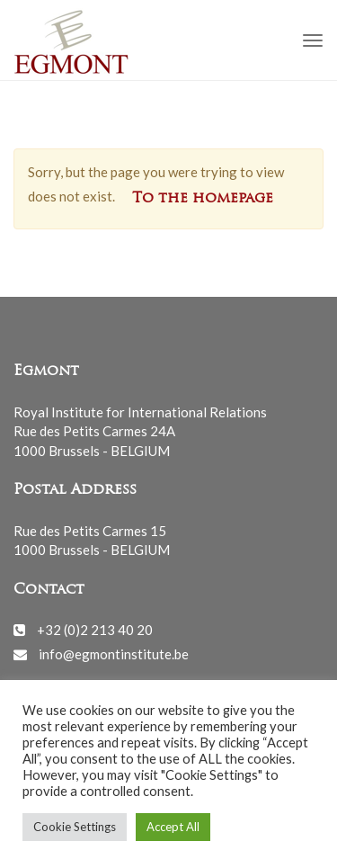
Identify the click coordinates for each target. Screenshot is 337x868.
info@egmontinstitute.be (114, 654)
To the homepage (203, 199)
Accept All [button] (173, 827)
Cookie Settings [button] (75, 827)
